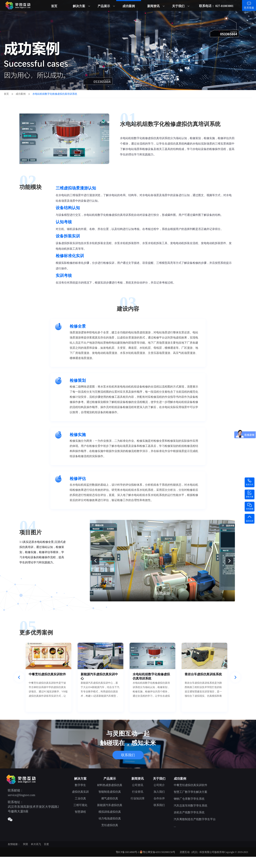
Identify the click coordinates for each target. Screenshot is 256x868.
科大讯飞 (36, 844)
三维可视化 (80, 805)
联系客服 (249, 8)
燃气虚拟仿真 (110, 798)
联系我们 (128, 755)
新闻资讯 (153, 6)
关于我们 (178, 6)
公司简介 (159, 785)
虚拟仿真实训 (80, 792)
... (175, 826)
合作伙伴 (159, 798)
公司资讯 (138, 785)
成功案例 (129, 6)
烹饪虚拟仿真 (110, 825)
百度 (46, 844)
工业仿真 (80, 798)
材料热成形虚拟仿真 (110, 785)
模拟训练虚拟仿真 (110, 812)
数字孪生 (80, 785)
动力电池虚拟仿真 (110, 818)
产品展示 (104, 6)
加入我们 (159, 792)
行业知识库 (138, 798)
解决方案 (79, 6)
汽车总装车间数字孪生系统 (191, 806)
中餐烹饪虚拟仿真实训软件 (191, 785)
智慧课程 (80, 812)
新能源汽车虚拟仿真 (110, 805)
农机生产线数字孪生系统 (189, 812)
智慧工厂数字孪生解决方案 (191, 792)
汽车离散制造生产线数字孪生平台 (195, 819)
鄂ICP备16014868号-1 (128, 852)
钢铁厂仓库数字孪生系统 (189, 799)
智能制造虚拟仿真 (110, 792)
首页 (54, 6)
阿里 (26, 844)
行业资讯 (138, 792)
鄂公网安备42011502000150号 (159, 852)
